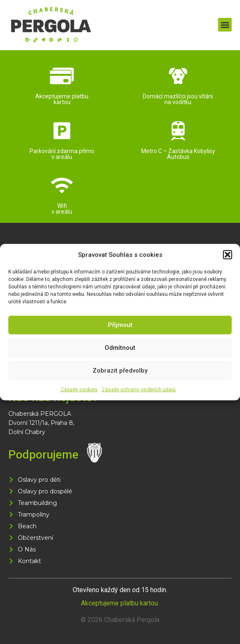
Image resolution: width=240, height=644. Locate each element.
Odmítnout (120, 348)
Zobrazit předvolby (120, 371)
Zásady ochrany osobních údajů (139, 389)
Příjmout (120, 325)
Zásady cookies (79, 389)
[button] (228, 255)
